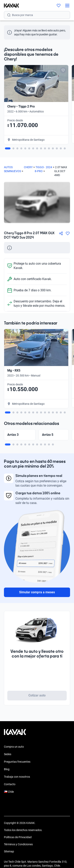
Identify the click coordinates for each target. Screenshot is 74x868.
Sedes (8, 754)
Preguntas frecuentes (17, 762)
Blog (7, 769)
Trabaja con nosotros (17, 777)
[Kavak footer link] (15, 734)
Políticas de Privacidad (18, 837)
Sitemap (9, 851)
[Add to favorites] (63, 70)
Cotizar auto (37, 695)
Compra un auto (14, 747)
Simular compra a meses (37, 592)
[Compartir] (61, 233)
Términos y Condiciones (18, 844)
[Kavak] (9, 6)
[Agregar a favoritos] (68, 233)
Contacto (10, 784)
